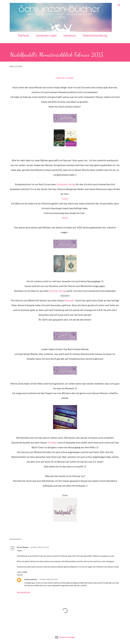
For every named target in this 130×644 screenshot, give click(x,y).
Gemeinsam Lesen (46, 36)
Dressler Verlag (57, 291)
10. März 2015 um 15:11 (40, 547)
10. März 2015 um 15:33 (49, 579)
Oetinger (52, 442)
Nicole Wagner (23, 547)
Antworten (23, 592)
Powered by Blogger (65, 637)
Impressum (70, 36)
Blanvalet (69, 300)
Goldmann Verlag (66, 184)
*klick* (65, 199)
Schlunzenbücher (31, 579)
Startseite (23, 36)
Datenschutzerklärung (95, 36)
